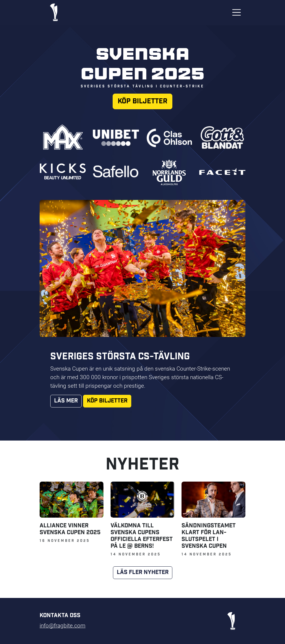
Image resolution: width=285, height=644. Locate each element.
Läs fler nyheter (143, 572)
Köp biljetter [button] (142, 101)
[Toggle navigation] (237, 12)
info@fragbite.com (63, 625)
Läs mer (66, 401)
